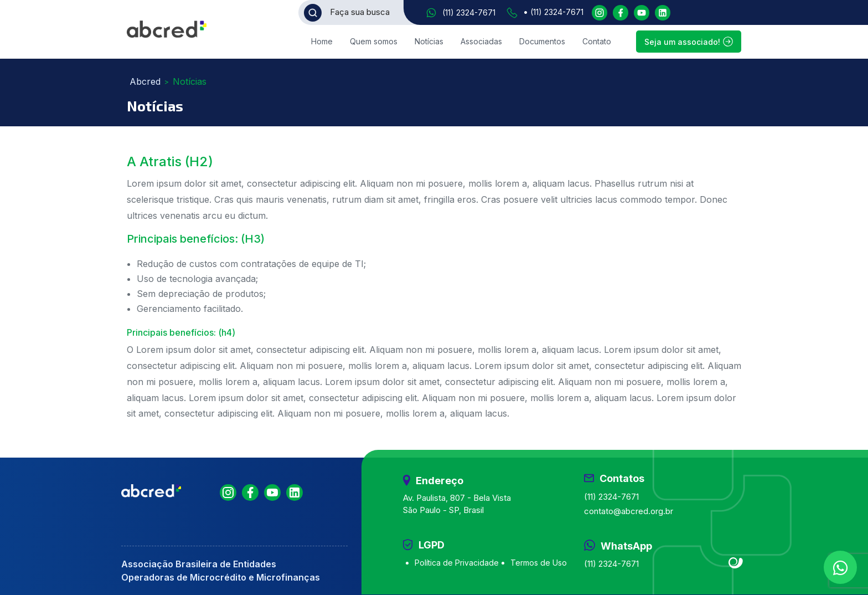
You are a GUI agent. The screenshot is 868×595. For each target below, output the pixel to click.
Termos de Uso (539, 563)
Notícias (429, 41)
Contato (597, 41)
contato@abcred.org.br (629, 511)
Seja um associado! (689, 42)
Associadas (481, 41)
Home (322, 41)
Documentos (542, 41)
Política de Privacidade (457, 563)
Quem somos (374, 41)
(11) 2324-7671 (469, 12)
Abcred (145, 81)
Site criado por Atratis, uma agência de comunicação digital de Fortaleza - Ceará (736, 563)
